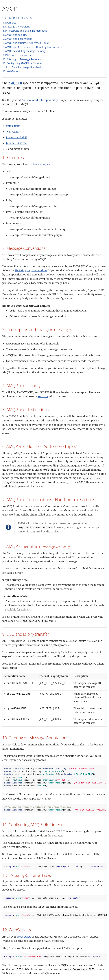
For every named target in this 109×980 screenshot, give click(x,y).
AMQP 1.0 (15, 83)
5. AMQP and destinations (17, 39)
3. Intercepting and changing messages (25, 31)
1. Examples (9, 23)
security (43, 396)
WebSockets (24, 937)
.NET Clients (13, 132)
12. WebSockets (12, 71)
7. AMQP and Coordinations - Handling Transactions (32, 47)
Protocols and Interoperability (40, 100)
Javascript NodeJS (17, 137)
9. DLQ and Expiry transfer (18, 55)
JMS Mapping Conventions (31, 270)
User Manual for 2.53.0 (17, 18)
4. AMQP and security (15, 35)
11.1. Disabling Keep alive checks (24, 67)
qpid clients (13, 126)
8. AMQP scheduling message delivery (24, 51)
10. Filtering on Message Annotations (24, 59)
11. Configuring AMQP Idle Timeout (23, 63)
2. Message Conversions (16, 27)
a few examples (40, 164)
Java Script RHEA (16, 143)
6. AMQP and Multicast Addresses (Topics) (26, 43)
